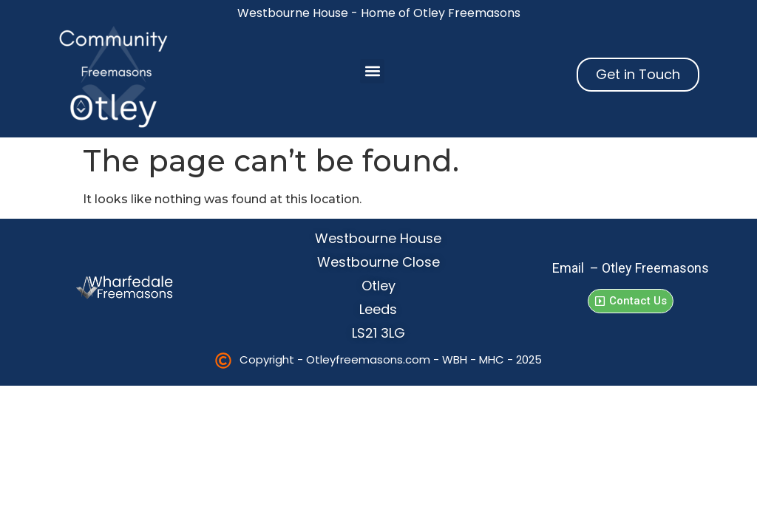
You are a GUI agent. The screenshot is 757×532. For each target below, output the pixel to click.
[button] (372, 71)
